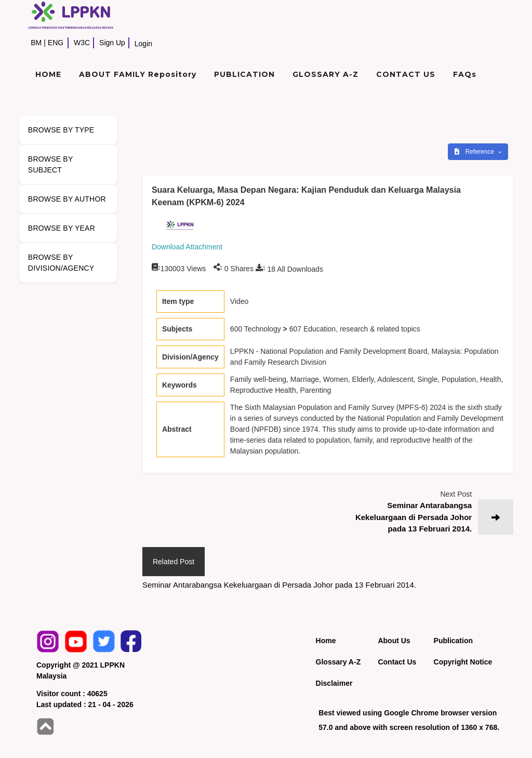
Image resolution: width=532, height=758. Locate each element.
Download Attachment (187, 247)
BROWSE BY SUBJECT (51, 164)
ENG (56, 43)
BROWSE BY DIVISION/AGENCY (61, 263)
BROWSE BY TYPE (61, 130)
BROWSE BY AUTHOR (67, 199)
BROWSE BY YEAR (62, 228)
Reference (475, 152)
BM (36, 43)
